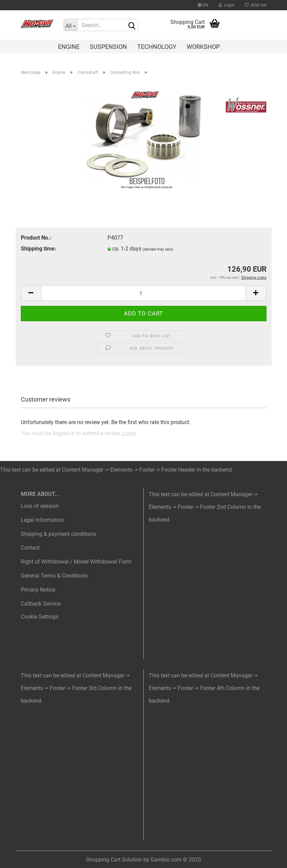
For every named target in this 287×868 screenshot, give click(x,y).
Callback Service (41, 604)
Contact (30, 548)
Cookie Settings (40, 617)
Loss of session (40, 506)
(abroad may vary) (158, 249)
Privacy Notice (38, 590)
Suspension (108, 47)
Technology (157, 47)
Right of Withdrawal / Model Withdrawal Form (76, 562)
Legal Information (42, 520)
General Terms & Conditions (54, 576)
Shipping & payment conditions (59, 534)
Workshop (203, 47)
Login (226, 5)
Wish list (256, 5)
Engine (69, 47)
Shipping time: (39, 249)
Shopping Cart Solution (114, 860)
